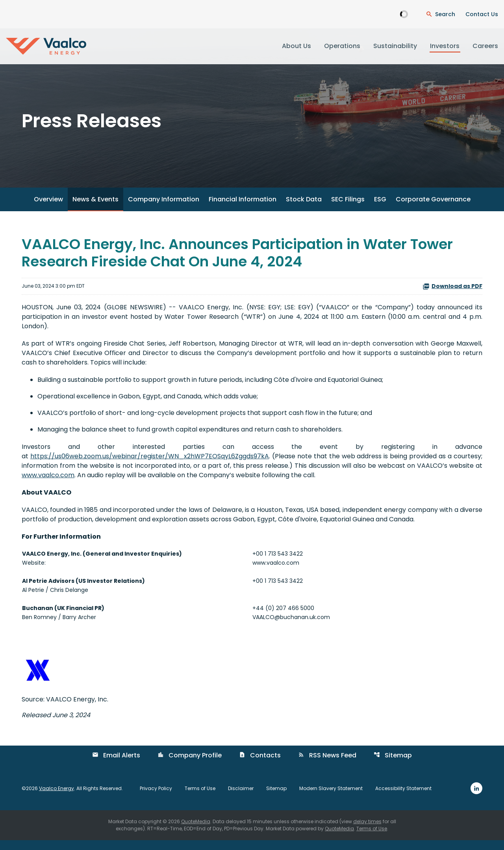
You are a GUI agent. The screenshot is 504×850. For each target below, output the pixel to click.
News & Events (95, 209)
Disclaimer (241, 798)
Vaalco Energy (57, 798)
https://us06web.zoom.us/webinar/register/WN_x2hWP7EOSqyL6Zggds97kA (150, 466)
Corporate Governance (433, 209)
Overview (48, 209)
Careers (485, 46)
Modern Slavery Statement (331, 798)
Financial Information (243, 209)
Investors (445, 46)
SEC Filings (348, 209)
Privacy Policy (156, 798)
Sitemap (393, 765)
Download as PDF (452, 296)
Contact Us (482, 14)
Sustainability (395, 46)
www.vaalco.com (48, 485)
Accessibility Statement (403, 798)
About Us (296, 46)
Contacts (260, 765)
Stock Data (304, 209)
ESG (380, 209)
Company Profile (190, 765)
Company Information (164, 209)
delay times (367, 831)
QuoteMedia (196, 831)
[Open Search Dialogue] (440, 14)
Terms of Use (200, 798)
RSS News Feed (327, 765)
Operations (342, 46)
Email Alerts (116, 765)
